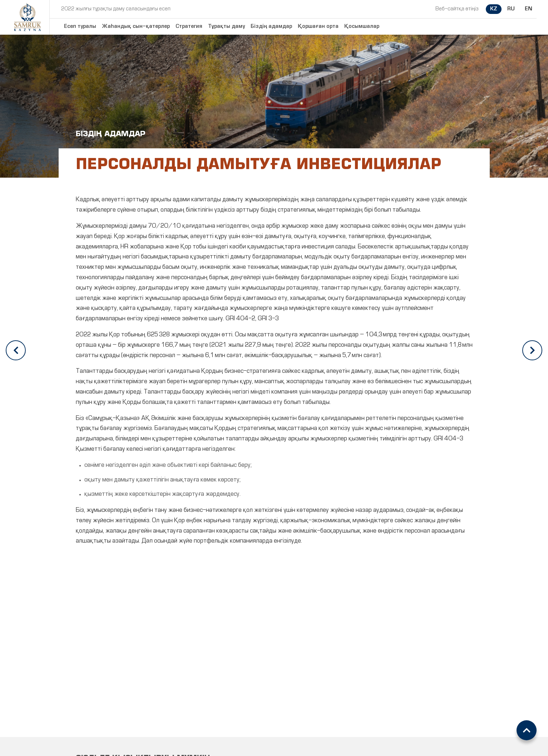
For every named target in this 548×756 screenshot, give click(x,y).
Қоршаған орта (318, 26)
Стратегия (189, 26)
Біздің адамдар (271, 26)
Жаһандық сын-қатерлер (136, 26)
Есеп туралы (80, 26)
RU (511, 9)
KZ (494, 9)
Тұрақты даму (226, 26)
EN (529, 9)
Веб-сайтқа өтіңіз (457, 9)
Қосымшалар (362, 26)
